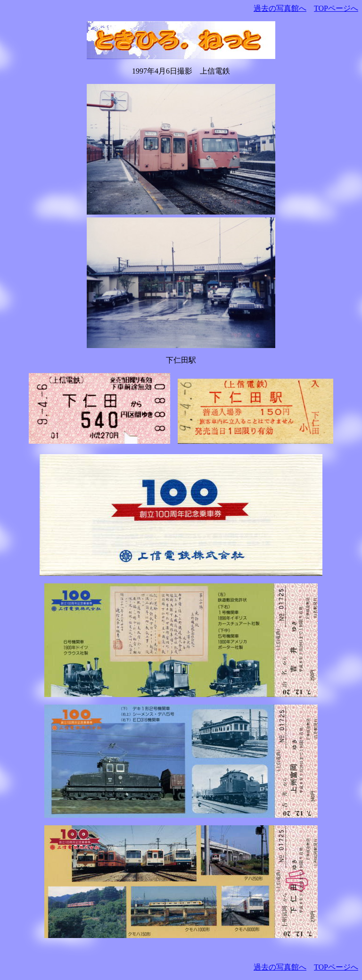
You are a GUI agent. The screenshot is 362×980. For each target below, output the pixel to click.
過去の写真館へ (280, 8)
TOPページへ (336, 8)
